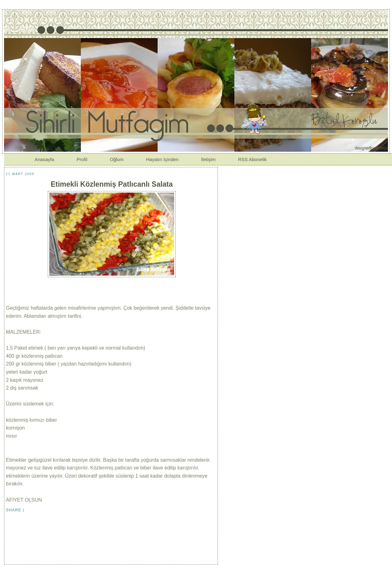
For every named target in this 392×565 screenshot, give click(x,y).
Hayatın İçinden (162, 159)
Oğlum (117, 159)
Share (14, 510)
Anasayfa (44, 159)
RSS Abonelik (252, 159)
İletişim (208, 159)
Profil (82, 159)
